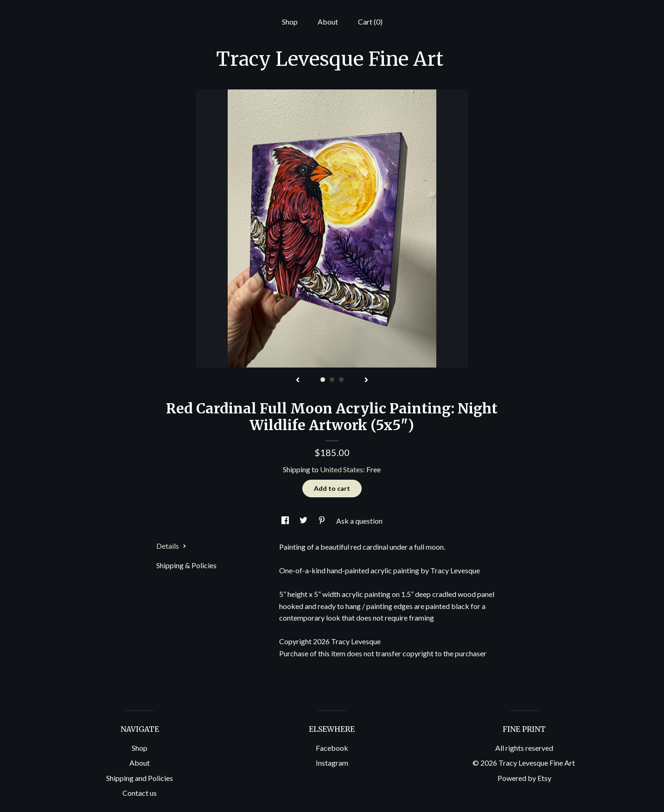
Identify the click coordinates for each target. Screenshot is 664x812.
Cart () (370, 22)
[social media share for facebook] (286, 521)
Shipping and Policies (140, 778)
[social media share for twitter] (304, 521)
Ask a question (359, 521)
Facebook (332, 748)
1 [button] (323, 380)
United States (342, 469)
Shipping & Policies (186, 565)
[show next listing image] (366, 381)
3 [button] (341, 380)
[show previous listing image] (298, 381)
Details (171, 546)
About (328, 22)
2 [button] (332, 380)
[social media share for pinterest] (322, 521)
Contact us (140, 793)
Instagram (332, 763)
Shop (290, 22)
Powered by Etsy (524, 778)
